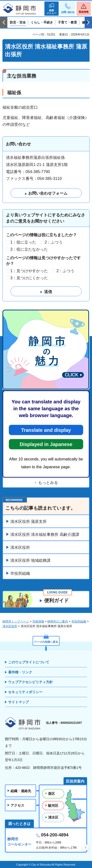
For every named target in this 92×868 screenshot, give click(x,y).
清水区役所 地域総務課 (30, 560)
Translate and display (46, 430)
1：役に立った (23, 242)
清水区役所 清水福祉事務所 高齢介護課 (45, 534)
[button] (52, 9)
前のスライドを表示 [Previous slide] (4, 23)
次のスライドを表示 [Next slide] (88, 23)
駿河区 (53, 806)
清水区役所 (20, 547)
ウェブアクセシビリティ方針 (30, 682)
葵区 (52, 794)
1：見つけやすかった (29, 271)
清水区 (53, 817)
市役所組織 (20, 573)
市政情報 (38, 622)
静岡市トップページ (16, 622)
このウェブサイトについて (29, 662)
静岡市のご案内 (58, 622)
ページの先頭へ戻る (46, 642)
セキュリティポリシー (25, 692)
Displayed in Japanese (46, 444)
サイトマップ (18, 702)
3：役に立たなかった (29, 249)
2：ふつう (54, 242)
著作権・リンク (20, 672)
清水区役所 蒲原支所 (28, 522)
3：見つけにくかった (29, 278)
